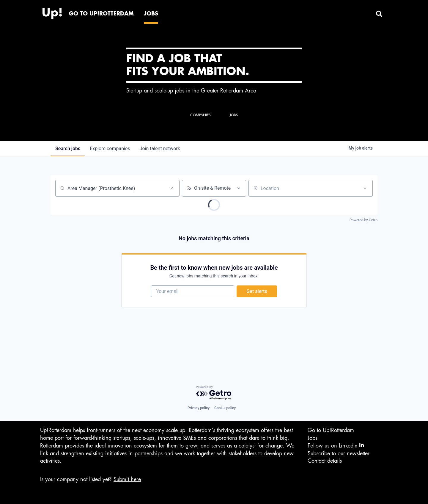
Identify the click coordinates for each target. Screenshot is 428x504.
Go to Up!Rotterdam (331, 431)
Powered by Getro (364, 220)
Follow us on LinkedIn (336, 446)
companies (110, 149)
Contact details (325, 461)
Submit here (127, 479)
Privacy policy (199, 408)
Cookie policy (225, 408)
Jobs (313, 438)
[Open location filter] (365, 188)
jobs (68, 149)
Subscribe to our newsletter (339, 453)
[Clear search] (172, 188)
